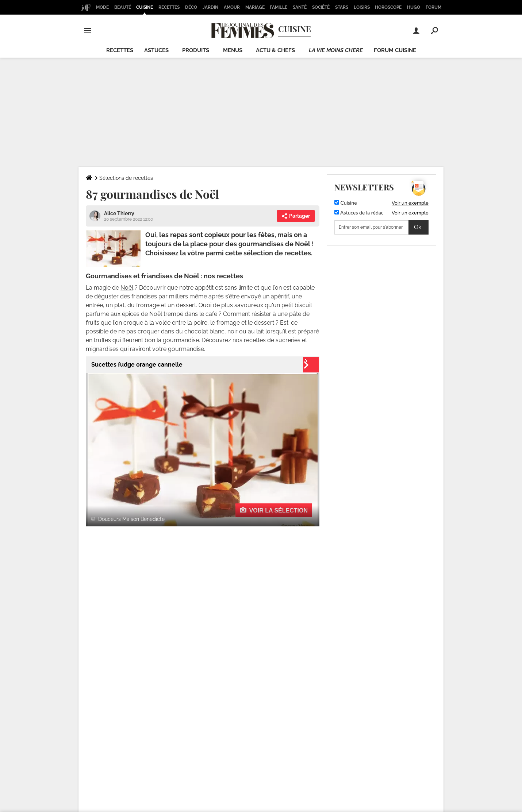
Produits (196, 50)
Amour (232, 7)
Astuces (156, 50)
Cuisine (145, 7)
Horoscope (388, 7)
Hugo (414, 7)
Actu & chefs (275, 50)
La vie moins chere (336, 50)
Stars (342, 7)
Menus (233, 50)
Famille (279, 7)
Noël (127, 288)
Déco (191, 7)
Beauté (123, 7)
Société (321, 7)
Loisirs (362, 7)
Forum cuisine (395, 50)
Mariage (255, 7)
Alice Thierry (119, 213)
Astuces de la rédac (359, 212)
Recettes (169, 7)
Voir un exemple (410, 203)
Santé (300, 7)
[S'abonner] (381, 227)
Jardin (210, 7)
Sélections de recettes (126, 178)
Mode (102, 7)
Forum (433, 7)
